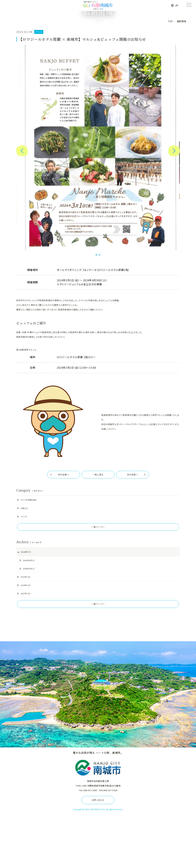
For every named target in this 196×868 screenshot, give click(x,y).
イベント (22, 574)
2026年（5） (23, 609)
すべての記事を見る (27, 557)
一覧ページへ (98, 584)
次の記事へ (132, 532)
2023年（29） (24, 650)
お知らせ (22, 566)
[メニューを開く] (189, 5)
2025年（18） (24, 634)
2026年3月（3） (27, 617)
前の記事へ (64, 532)
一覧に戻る (98, 532)
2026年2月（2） (27, 625)
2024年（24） (24, 642)
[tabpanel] (98, 206)
